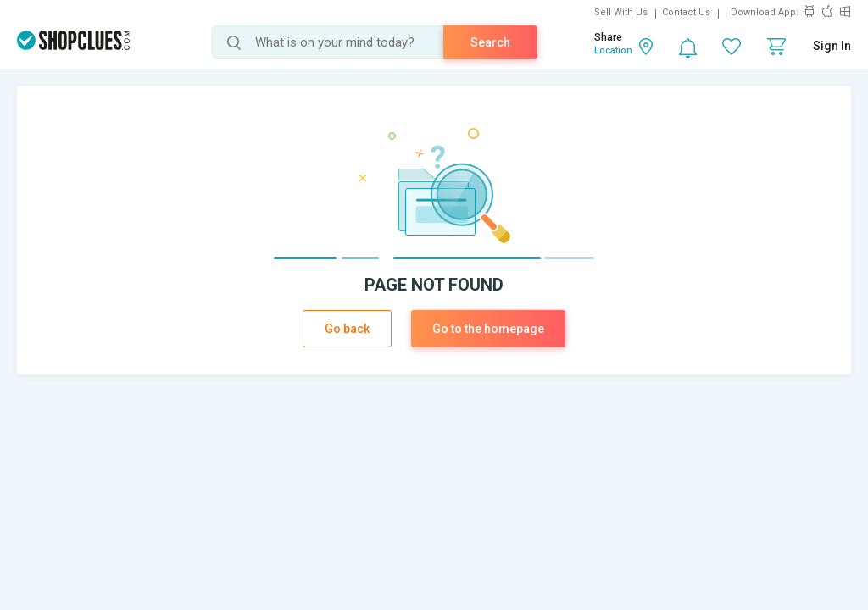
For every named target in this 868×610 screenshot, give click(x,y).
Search (490, 42)
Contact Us (686, 12)
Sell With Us (621, 12)
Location (613, 50)
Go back (347, 329)
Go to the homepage (488, 329)
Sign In (832, 46)
